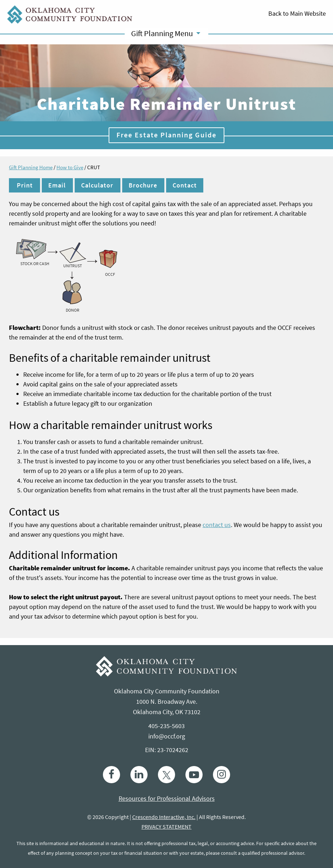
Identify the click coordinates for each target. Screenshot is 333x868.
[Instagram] (222, 775)
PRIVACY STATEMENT (166, 826)
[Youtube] (194, 775)
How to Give (70, 167)
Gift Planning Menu (162, 33)
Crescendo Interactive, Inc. (164, 817)
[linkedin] (139, 775)
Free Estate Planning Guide (166, 135)
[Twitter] (166, 775)
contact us (217, 525)
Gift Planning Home (31, 167)
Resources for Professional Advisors (167, 799)
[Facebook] (111, 775)
